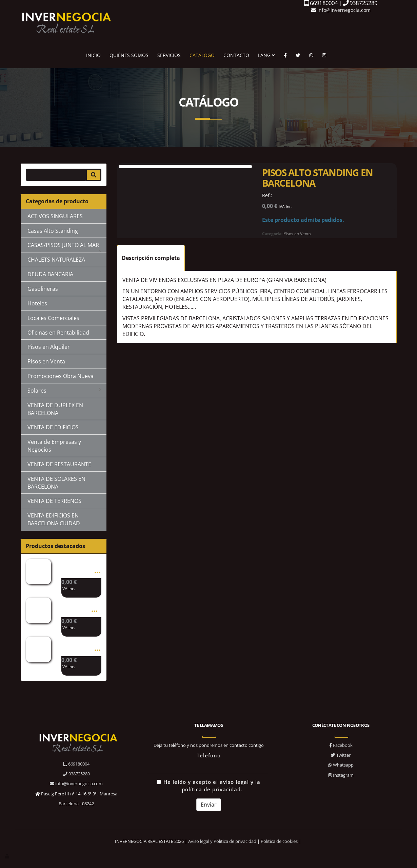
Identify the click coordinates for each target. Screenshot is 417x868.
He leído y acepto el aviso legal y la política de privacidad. (209, 786)
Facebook (341, 745)
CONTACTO (236, 55)
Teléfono (209, 756)
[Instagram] (324, 55)
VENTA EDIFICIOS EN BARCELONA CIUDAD (54, 519)
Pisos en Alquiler (49, 347)
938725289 (76, 774)
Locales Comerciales (53, 318)
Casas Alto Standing (53, 231)
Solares (64, 391)
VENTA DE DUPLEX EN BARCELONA (55, 409)
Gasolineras (43, 289)
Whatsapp (341, 765)
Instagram (341, 775)
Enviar (209, 805)
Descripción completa (151, 258)
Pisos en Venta (46, 361)
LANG (266, 55)
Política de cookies (279, 841)
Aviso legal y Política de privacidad (222, 841)
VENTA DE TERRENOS (54, 501)
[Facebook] (285, 55)
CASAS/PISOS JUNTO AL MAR (64, 247)
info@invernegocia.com (341, 10)
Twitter (341, 755)
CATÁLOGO (202, 55)
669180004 (76, 764)
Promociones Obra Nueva (61, 376)
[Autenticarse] (7, 856)
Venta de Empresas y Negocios (54, 446)
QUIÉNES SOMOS (129, 55)
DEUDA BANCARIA (50, 274)
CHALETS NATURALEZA (56, 260)
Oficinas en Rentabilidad (58, 333)
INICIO (93, 55)
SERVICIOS (169, 55)
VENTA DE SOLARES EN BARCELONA (56, 483)
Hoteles (37, 303)
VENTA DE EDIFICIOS (53, 427)
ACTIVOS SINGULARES (55, 216)
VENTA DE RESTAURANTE (59, 464)
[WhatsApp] (311, 55)
